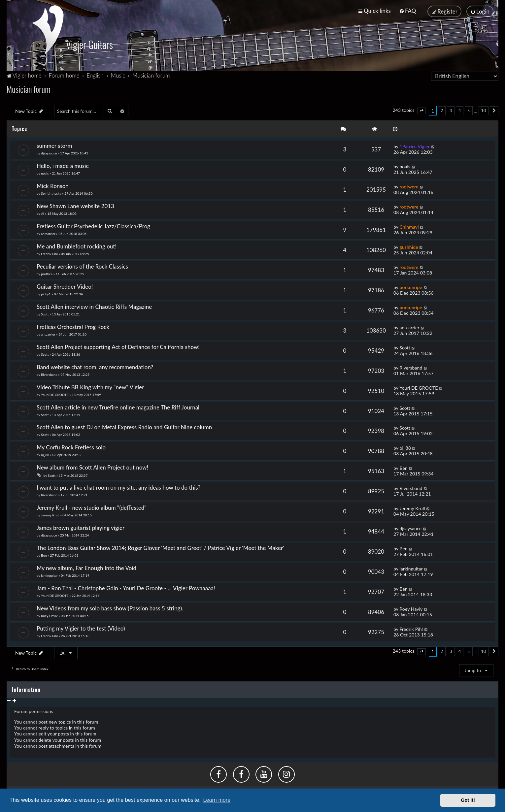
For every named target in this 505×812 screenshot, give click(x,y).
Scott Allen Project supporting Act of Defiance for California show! (118, 346)
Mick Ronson (53, 185)
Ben (403, 467)
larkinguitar (49, 574)
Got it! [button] (468, 800)
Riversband (49, 373)
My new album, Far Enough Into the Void (86, 567)
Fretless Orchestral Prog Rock (73, 325)
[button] (421, 110)
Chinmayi (409, 226)
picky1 (46, 293)
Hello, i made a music (63, 164)
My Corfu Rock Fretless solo (71, 446)
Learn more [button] (217, 800)
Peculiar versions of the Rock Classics (82, 265)
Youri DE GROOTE (55, 393)
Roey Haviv (49, 614)
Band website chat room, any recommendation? (95, 366)
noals (45, 172)
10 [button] (484, 109)
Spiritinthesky (51, 192)
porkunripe (411, 286)
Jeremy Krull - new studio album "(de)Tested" (92, 506)
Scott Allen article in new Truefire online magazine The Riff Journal (118, 406)
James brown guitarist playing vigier (81, 526)
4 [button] (460, 109)
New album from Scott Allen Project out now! (94, 466)
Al (42, 212)
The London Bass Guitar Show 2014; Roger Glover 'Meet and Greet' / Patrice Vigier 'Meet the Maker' (160, 547)
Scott (45, 313)
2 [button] (442, 109)
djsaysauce (49, 152)
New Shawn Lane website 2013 (75, 205)
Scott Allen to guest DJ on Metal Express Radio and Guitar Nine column (124, 426)
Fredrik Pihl (49, 252)
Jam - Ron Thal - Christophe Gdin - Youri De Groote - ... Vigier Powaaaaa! (126, 587)
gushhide (409, 246)
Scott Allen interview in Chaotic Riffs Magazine (94, 305)
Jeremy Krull (50, 514)
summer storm (54, 144)
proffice (47, 273)
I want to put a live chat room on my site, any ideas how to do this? (118, 486)
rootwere (409, 185)
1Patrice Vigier (415, 145)
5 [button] (469, 109)
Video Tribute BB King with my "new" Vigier (90, 386)
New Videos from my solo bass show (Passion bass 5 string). (110, 607)
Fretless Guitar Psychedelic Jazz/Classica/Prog (93, 225)
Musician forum (28, 88)
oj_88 (45, 453)
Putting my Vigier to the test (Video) (81, 627)
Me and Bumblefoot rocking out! (77, 245)
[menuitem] (407, 11)
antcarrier (48, 232)
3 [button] (451, 109)
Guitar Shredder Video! (65, 285)
